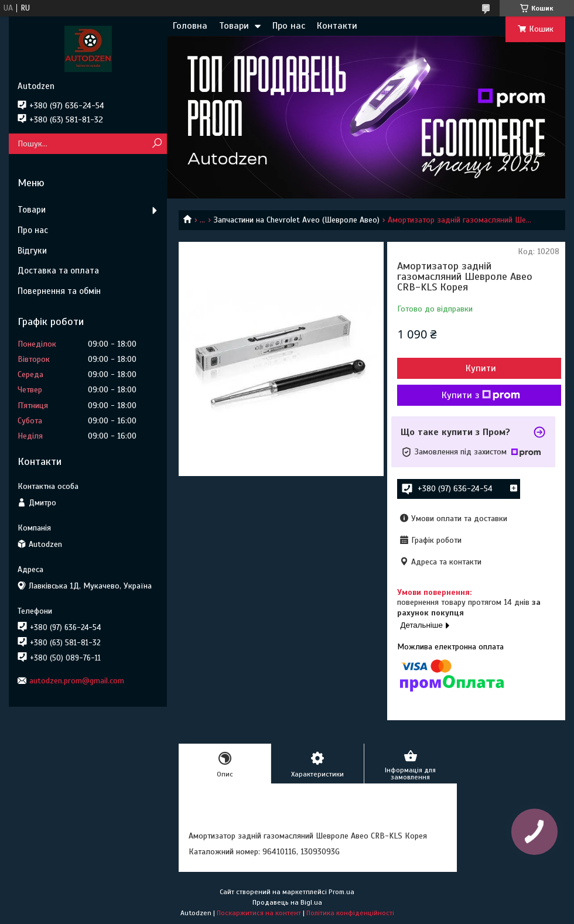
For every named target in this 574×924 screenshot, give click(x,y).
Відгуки (32, 251)
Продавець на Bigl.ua (287, 902)
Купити (481, 368)
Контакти (337, 26)
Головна (190, 26)
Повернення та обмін (59, 291)
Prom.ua (341, 892)
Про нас (289, 26)
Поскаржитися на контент (259, 913)
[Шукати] (157, 144)
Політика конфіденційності (350, 913)
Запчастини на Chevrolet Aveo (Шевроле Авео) (297, 220)
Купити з (481, 395)
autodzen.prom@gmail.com (77, 681)
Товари (234, 26)
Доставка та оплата (58, 271)
